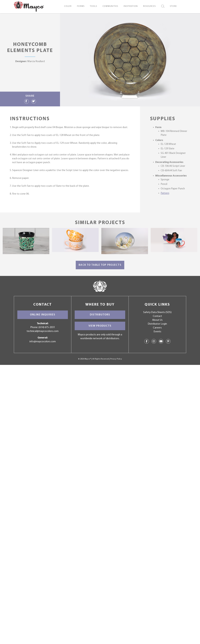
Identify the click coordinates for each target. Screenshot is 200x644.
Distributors (100, 315)
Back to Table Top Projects (100, 265)
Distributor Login (157, 324)
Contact (157, 316)
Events (157, 332)
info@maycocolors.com (43, 342)
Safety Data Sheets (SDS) (157, 312)
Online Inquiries (43, 315)
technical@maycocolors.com (43, 331)
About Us (157, 320)
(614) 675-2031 (47, 327)
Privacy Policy (116, 359)
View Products (100, 326)
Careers (157, 328)
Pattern (165, 193)
